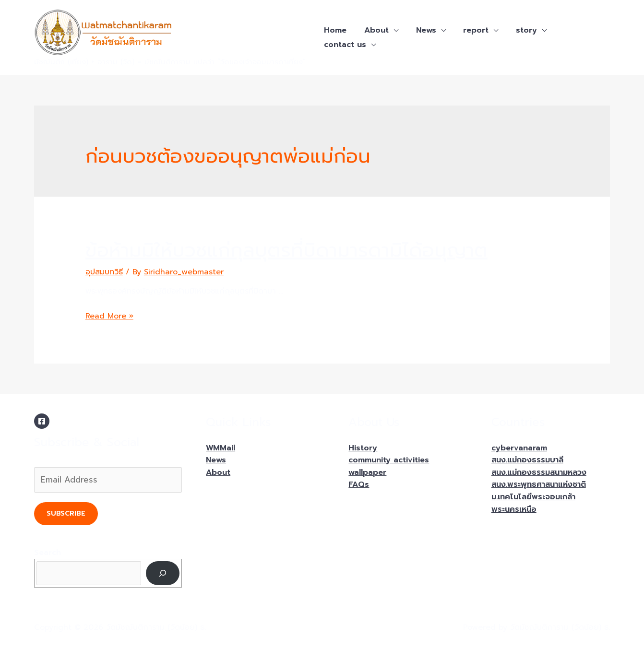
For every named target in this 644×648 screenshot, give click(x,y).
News (420, 30)
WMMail (221, 448)
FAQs (359, 484)
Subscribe (66, 513)
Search (48, 553)
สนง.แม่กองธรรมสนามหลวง (539, 472)
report (468, 30)
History (363, 448)
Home (334, 30)
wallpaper (367, 472)
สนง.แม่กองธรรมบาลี (527, 460)
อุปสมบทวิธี (104, 272)
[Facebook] (42, 421)
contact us (344, 45)
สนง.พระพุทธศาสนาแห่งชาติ (539, 484)
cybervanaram (519, 448)
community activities (389, 460)
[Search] (163, 573)
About (373, 30)
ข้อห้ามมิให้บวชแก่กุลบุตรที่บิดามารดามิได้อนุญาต (286, 250)
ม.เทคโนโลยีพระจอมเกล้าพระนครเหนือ (533, 503)
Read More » (109, 316)
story (516, 30)
